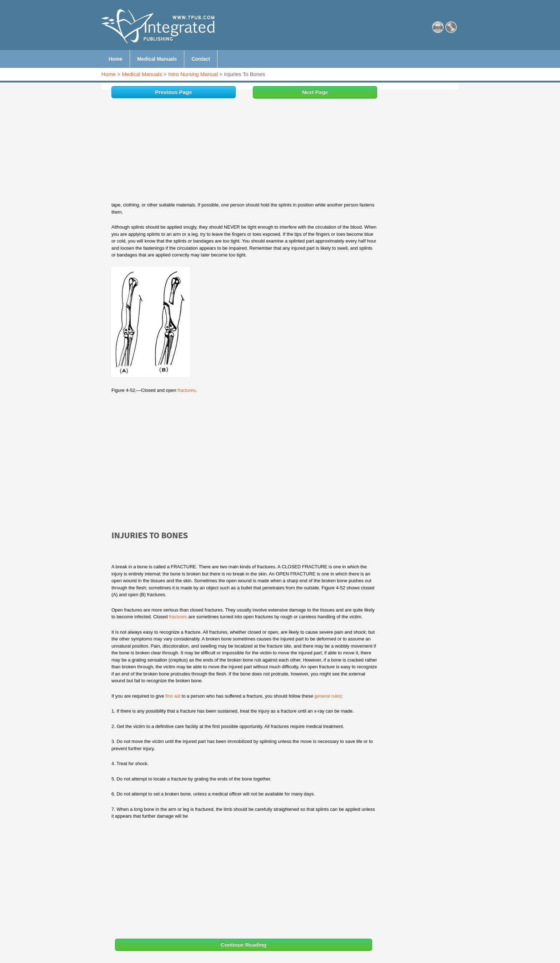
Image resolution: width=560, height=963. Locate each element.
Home (109, 74)
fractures (187, 390)
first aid (173, 696)
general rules (328, 696)
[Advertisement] (244, 152)
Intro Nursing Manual (193, 74)
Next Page (315, 92)
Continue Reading (244, 945)
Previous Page (173, 92)
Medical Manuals (142, 74)
